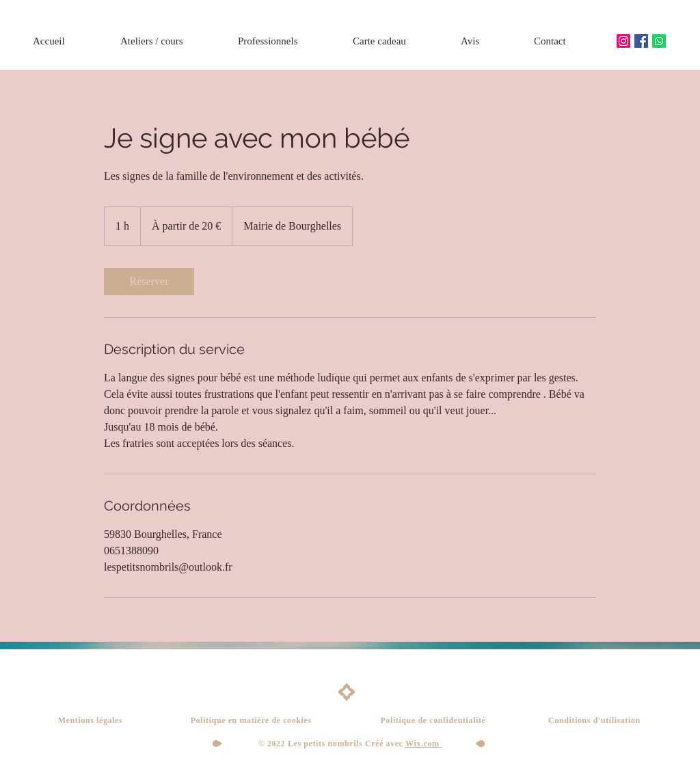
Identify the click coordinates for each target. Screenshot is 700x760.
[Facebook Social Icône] (641, 41)
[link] (149, 282)
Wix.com (423, 744)
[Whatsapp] (659, 41)
